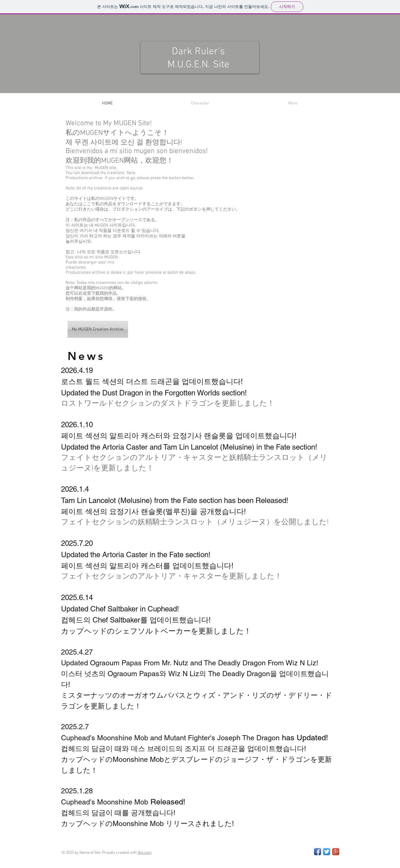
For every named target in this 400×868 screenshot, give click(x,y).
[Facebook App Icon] (318, 852)
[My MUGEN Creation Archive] (98, 329)
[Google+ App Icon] (336, 852)
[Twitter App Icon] (327, 852)
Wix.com (145, 853)
